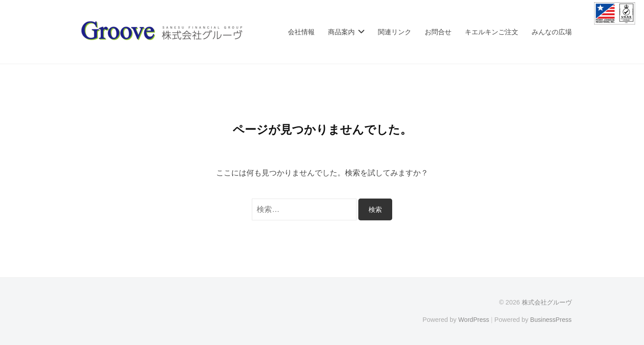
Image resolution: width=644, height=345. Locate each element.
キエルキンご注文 (492, 32)
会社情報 (301, 32)
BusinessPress (550, 320)
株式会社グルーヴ (547, 302)
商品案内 (341, 32)
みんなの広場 (552, 32)
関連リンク (395, 32)
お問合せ (438, 32)
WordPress (472, 320)
